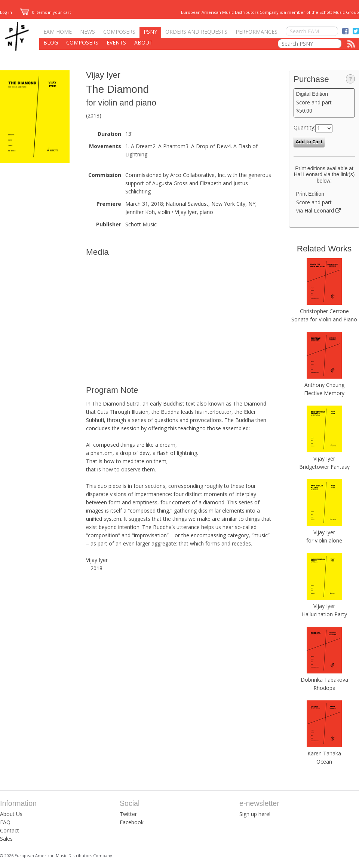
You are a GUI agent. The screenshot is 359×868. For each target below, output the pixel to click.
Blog (51, 42)
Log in (6, 12)
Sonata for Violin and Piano (324, 319)
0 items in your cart (46, 12)
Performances (257, 32)
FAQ (5, 822)
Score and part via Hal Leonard (324, 202)
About (143, 42)
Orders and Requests (196, 32)
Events (116, 42)
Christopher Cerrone (324, 311)
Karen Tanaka (324, 753)
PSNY (150, 32)
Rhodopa (324, 688)
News (88, 32)
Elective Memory (324, 393)
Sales (6, 839)
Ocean (324, 762)
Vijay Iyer (103, 75)
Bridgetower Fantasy (324, 467)
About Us (11, 814)
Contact (10, 830)
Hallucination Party (324, 614)
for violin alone (324, 540)
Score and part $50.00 (324, 103)
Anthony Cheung (324, 385)
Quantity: (304, 127)
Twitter (128, 814)
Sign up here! (255, 814)
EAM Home (58, 32)
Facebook (132, 822)
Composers (119, 32)
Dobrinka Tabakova (324, 680)
